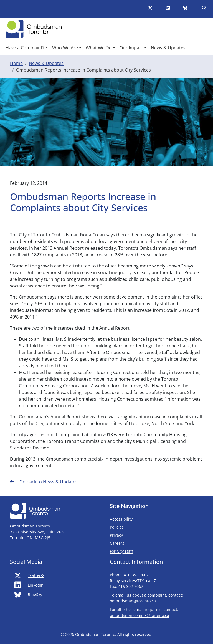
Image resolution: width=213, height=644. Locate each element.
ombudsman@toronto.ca (133, 601)
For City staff (138, 551)
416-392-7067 (131, 586)
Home (16, 63)
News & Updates (46, 63)
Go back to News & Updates (44, 482)
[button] (27, 48)
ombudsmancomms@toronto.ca (140, 615)
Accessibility (121, 519)
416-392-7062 (136, 575)
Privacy (116, 535)
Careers (117, 543)
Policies (117, 527)
